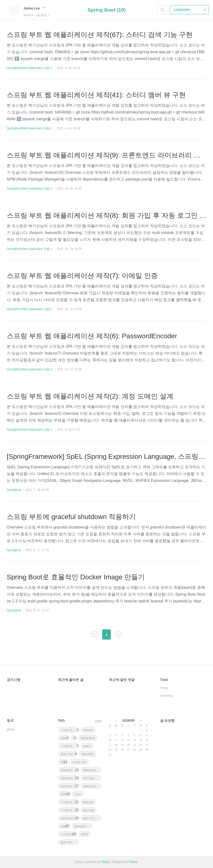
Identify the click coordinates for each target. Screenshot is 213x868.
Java (63, 738)
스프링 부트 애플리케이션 (70, 746)
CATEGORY (190, 10)
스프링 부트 (79, 762)
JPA (63, 762)
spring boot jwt (69, 778)
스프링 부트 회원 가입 (70, 810)
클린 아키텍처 (92, 818)
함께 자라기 (68, 754)
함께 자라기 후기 (70, 842)
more (98, 721)
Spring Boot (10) (107, 10)
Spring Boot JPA (70, 786)
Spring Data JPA (93, 770)
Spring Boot (88, 738)
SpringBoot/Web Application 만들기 (30, 68)
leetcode (88, 802)
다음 (119, 634)
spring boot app (93, 786)
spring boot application (70, 818)
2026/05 (128, 720)
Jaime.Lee (34, 8)
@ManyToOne (69, 770)
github (11, 729)
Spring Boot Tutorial (83, 826)
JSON (84, 834)
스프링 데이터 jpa (70, 730)
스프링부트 (67, 834)
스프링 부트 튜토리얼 (70, 802)
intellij (64, 826)
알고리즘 (89, 810)
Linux (78, 794)
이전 (94, 634)
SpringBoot (14, 490)
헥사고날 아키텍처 (93, 778)
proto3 (87, 746)
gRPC (64, 794)
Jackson (88, 730)
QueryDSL (88, 754)
